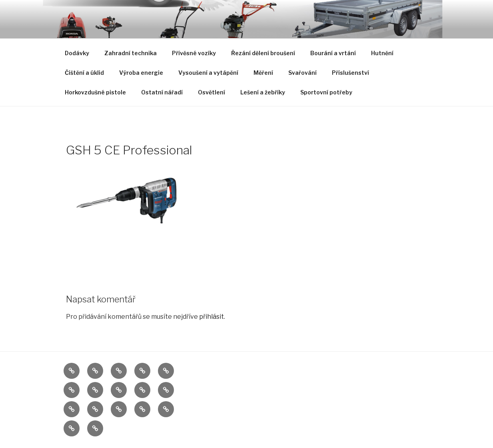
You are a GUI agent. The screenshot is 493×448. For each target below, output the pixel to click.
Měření (263, 73)
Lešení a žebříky (263, 92)
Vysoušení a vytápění (208, 73)
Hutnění (382, 53)
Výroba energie (141, 73)
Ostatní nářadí (162, 92)
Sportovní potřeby (326, 92)
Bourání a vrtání (333, 53)
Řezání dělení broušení (263, 53)
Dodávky (77, 53)
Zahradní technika (131, 53)
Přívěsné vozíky (194, 53)
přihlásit (212, 317)
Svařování (302, 73)
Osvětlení (212, 92)
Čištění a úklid (84, 73)
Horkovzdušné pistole (95, 92)
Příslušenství (350, 73)
